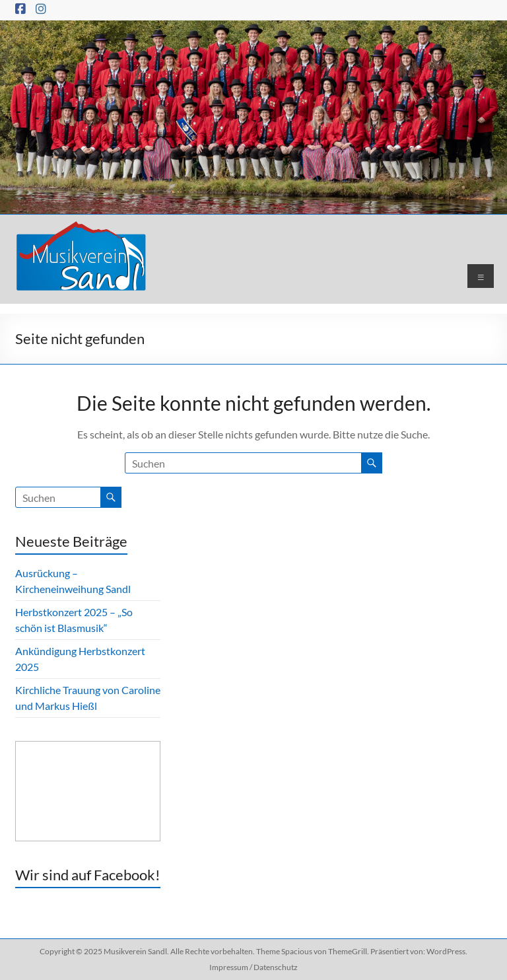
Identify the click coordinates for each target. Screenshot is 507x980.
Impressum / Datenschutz (253, 967)
